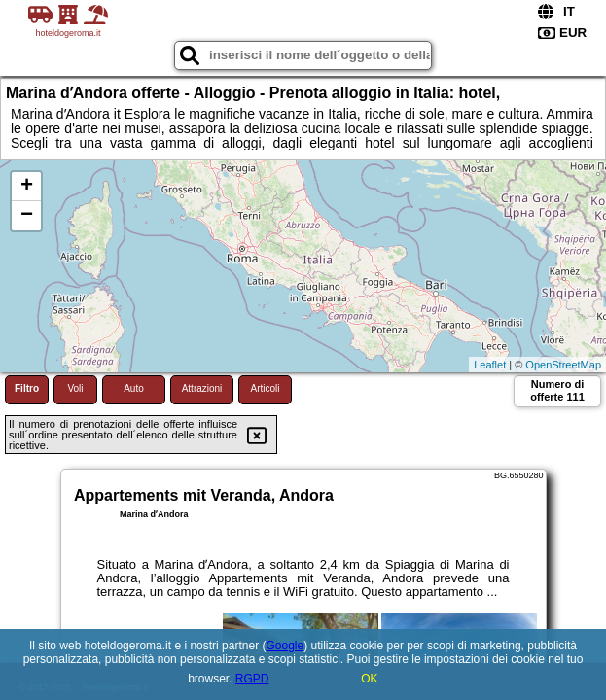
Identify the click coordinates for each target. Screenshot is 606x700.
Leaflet (490, 365)
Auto (134, 388)
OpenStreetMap (563, 365)
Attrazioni (202, 388)
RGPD (252, 679)
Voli (75, 388)
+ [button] (27, 187)
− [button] (27, 216)
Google (285, 646)
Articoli (265, 388)
